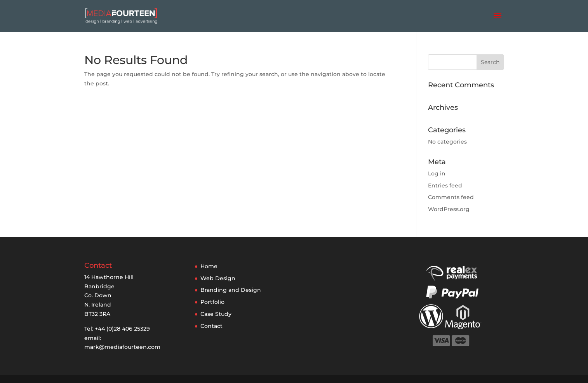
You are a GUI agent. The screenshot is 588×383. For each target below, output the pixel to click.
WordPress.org (449, 209)
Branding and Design (231, 290)
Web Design (218, 278)
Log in (437, 173)
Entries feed (445, 185)
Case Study (216, 314)
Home (209, 266)
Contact (211, 326)
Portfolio (212, 302)
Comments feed (451, 197)
